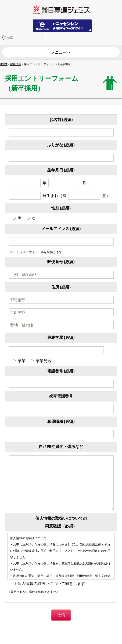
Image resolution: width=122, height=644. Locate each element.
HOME (4, 64)
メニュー (59, 52)
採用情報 (16, 64)
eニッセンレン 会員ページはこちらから (62, 26)
